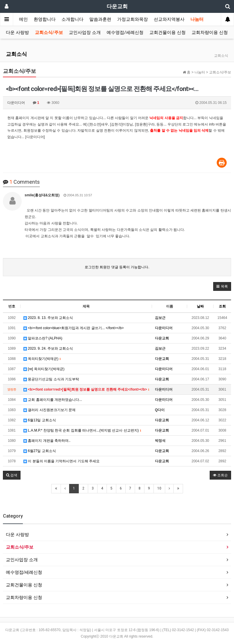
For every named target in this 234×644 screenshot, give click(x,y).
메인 (23, 19)
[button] (222, 286)
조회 (222, 306)
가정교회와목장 (133, 19)
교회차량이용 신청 (210, 32)
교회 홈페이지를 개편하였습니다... (53, 400)
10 (159, 488)
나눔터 (197, 19)
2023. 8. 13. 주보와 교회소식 (48, 318)
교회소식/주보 (49, 32)
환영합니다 (45, 19)
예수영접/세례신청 (125, 32)
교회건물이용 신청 (168, 32)
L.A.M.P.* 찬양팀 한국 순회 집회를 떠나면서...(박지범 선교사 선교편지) (82, 430)
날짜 (200, 306)
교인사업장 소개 (85, 32)
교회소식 (16, 54)
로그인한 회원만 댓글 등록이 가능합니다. (117, 267)
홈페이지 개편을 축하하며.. (47, 441)
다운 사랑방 (17, 32)
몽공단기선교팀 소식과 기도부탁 (51, 379)
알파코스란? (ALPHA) (43, 338)
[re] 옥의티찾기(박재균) (44, 369)
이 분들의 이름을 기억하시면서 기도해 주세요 (62, 461)
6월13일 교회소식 (40, 420)
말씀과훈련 (100, 19)
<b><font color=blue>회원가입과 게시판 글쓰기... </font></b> (74, 328)
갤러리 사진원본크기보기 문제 (49, 410)
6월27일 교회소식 (40, 451)
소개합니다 (72, 19)
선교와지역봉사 (169, 19)
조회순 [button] (220, 475)
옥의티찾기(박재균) (42, 359)
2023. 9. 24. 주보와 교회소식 (48, 348)
